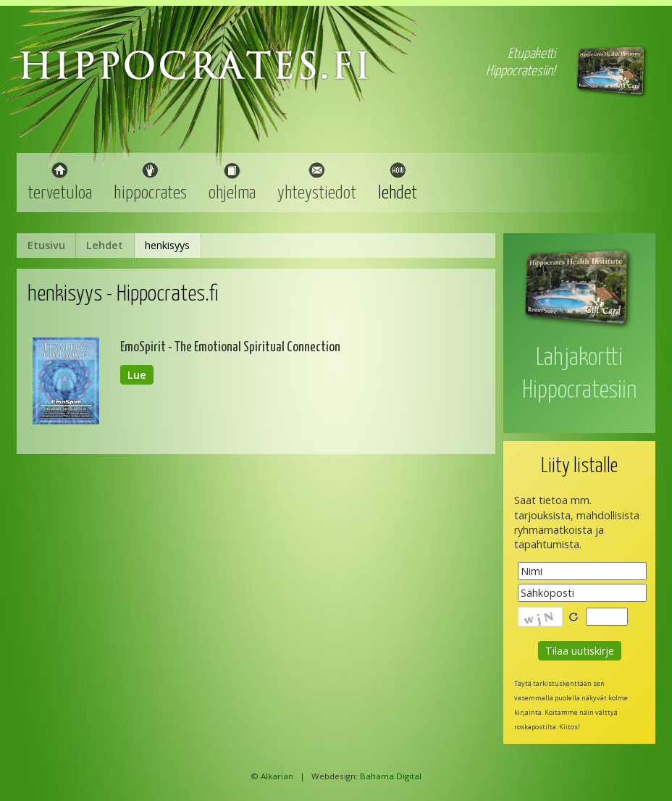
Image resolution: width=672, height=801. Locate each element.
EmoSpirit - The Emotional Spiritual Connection (230, 347)
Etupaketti (532, 54)
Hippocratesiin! (521, 71)
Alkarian (277, 776)
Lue (137, 375)
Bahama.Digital (391, 776)
